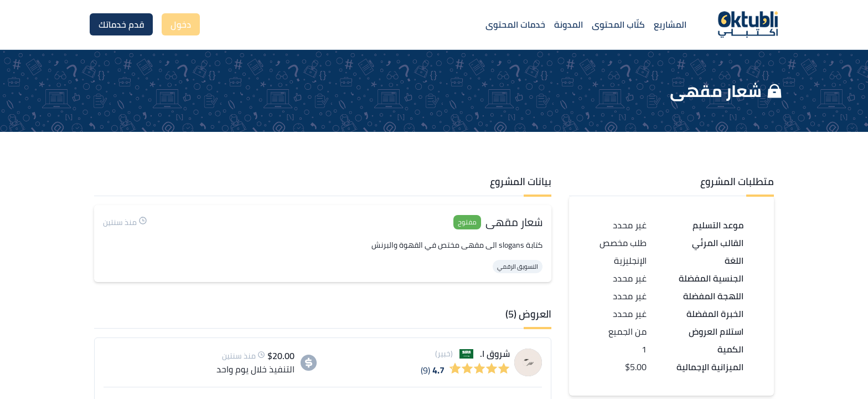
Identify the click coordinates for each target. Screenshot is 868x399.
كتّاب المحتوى (618, 24)
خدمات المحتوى (515, 24)
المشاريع (670, 24)
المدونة (569, 24)
